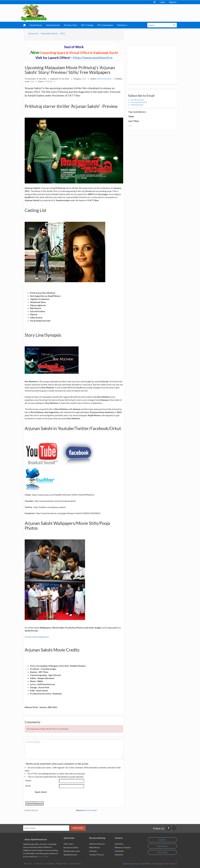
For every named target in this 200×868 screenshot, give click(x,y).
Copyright (50, 863)
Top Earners (162, 846)
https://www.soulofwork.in (93, 58)
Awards (162, 840)
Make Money (95, 847)
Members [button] (123, 25)
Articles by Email (137, 105)
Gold (32, 81)
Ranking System (70, 855)
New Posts (162, 852)
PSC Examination (105, 25)
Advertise (119, 844)
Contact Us (39, 863)
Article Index (91, 810)
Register (173, 2)
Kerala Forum (36, 25)
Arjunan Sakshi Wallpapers (37, 637)
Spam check (41, 792)
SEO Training (87, 25)
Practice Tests (70, 25)
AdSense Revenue (97, 844)
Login (162, 2)
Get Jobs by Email (137, 100)
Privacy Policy (62, 863)
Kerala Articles (53, 25)
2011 (63, 33)
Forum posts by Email (139, 102)
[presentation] (71, 795)
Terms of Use (75, 863)
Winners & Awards (123, 847)
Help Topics (69, 844)
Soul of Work (43, 856)
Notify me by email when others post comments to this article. (58, 764)
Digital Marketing (130, 864)
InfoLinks (93, 851)
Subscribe (78, 828)
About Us (28, 863)
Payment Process (97, 855)
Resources (33, 33)
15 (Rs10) (48, 81)
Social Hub (119, 851)
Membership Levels (72, 851)
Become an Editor (71, 847)
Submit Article (31, 810)
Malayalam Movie (49, 33)
